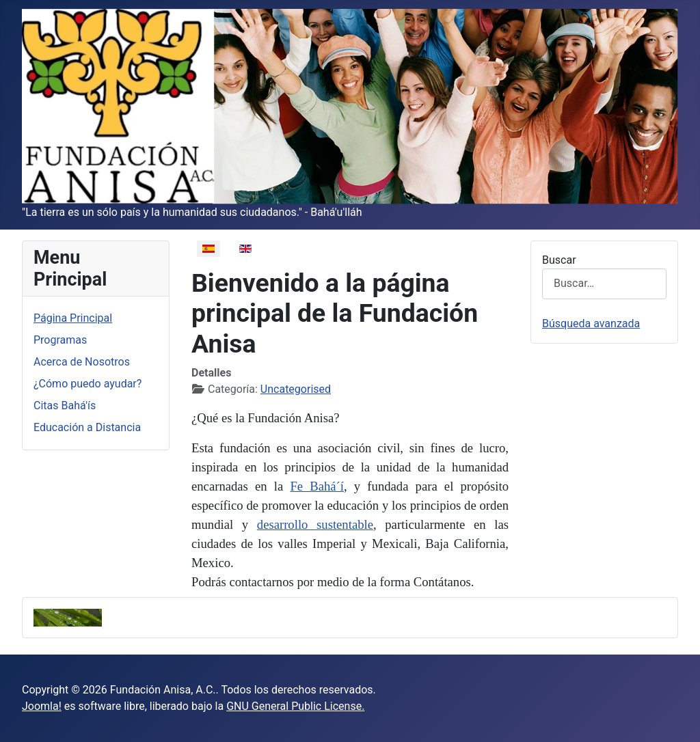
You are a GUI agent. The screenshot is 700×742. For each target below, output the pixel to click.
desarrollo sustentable (315, 524)
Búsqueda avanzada (591, 324)
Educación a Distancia (87, 427)
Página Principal (73, 318)
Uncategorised (296, 389)
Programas (60, 340)
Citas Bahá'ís (65, 406)
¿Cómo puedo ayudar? (87, 384)
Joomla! (42, 706)
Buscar (559, 260)
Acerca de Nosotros (82, 362)
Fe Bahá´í (317, 486)
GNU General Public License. (295, 706)
